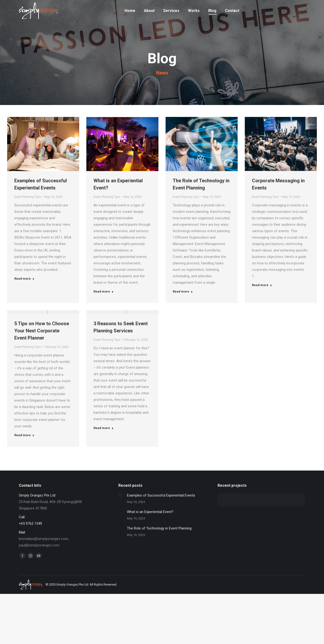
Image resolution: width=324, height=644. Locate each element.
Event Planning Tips (28, 197)
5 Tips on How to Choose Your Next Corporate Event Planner (42, 331)
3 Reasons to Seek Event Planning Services (121, 327)
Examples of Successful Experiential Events (41, 184)
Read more (24, 279)
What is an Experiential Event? (118, 184)
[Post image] (120, 495)
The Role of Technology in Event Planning (201, 184)
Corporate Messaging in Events (278, 184)
